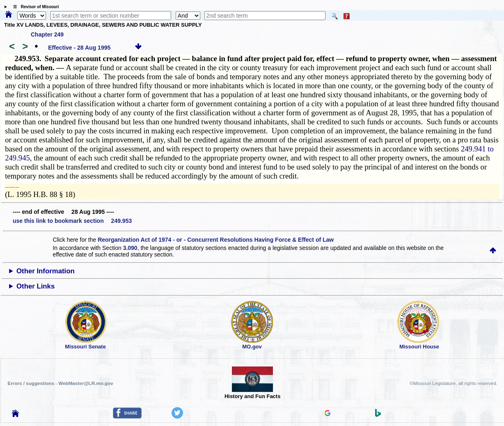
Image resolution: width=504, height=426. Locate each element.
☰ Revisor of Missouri (34, 7)
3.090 (130, 248)
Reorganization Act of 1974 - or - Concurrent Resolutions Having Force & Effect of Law (216, 240)
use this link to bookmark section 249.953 (72, 221)
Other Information (46, 271)
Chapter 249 (47, 34)
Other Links (36, 286)
